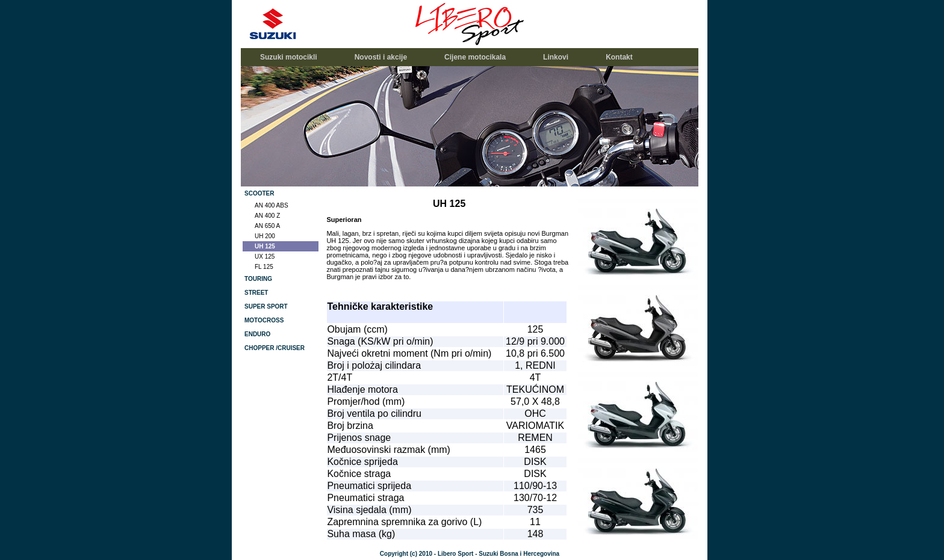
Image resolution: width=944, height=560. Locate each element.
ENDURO (257, 334)
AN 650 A (267, 226)
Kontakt (619, 57)
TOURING (258, 279)
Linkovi (556, 57)
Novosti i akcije (381, 57)
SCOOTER (259, 193)
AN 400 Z (267, 216)
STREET (256, 293)
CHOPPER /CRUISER (275, 348)
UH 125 (265, 246)
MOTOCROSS (264, 320)
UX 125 (265, 257)
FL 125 (264, 267)
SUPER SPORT (266, 306)
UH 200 (265, 236)
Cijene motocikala (475, 57)
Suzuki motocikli (289, 57)
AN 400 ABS (272, 205)
